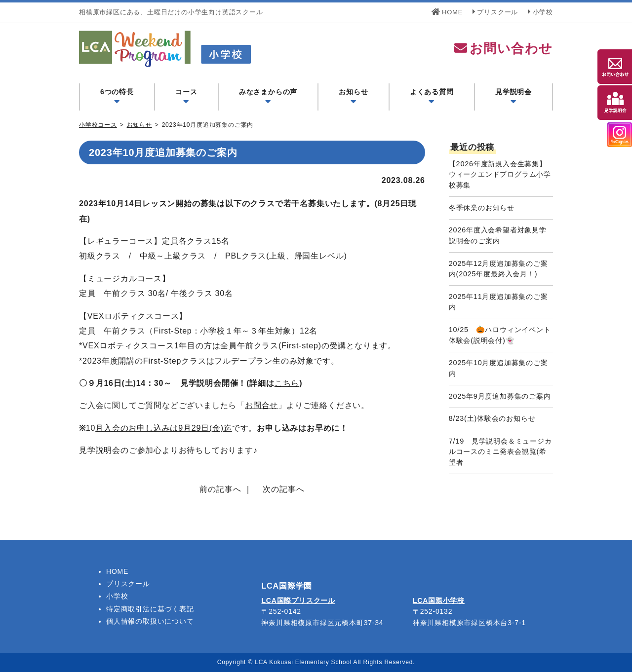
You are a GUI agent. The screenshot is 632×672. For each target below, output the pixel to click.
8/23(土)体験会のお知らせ (492, 418)
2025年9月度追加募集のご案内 (500, 396)
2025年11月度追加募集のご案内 (498, 302)
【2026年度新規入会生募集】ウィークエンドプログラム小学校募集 (500, 174)
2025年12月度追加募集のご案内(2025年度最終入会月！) (498, 269)
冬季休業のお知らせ (482, 208)
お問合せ (261, 405)
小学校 (540, 12)
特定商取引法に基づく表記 (150, 609)
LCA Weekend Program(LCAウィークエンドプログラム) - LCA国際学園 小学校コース (213, 49)
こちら (287, 383)
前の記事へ (220, 489)
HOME (447, 12)
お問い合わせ (503, 48)
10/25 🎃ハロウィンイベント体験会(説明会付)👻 (500, 335)
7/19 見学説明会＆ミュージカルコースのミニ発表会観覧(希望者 (500, 452)
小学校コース (98, 125)
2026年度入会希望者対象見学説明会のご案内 (498, 235)
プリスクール (495, 12)
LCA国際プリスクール (298, 600)
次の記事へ (283, 489)
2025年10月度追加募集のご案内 (498, 368)
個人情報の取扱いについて (150, 621)
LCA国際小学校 (439, 600)
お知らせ (139, 125)
